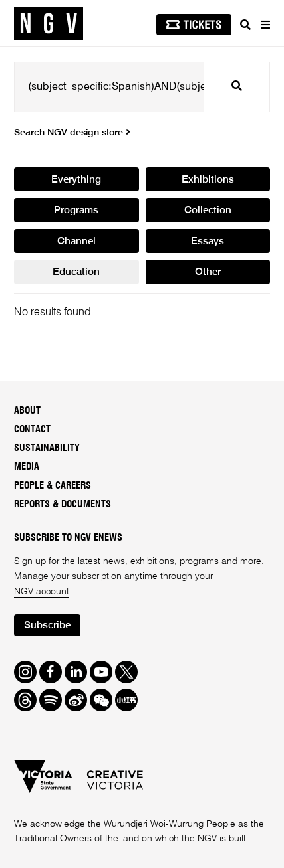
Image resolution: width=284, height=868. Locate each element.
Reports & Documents (63, 504)
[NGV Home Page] (49, 24)
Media (27, 467)
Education (76, 272)
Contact (32, 429)
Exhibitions (208, 180)
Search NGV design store (72, 133)
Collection (208, 211)
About (27, 411)
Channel (76, 242)
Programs (76, 211)
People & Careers (53, 486)
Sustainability (47, 448)
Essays (208, 242)
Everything (76, 180)
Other (208, 272)
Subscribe (47, 626)
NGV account (42, 592)
